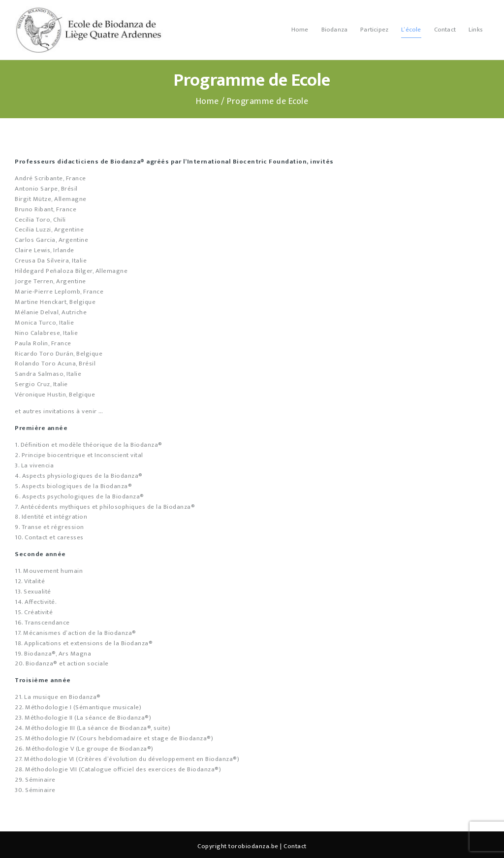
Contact (295, 846)
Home (207, 102)
